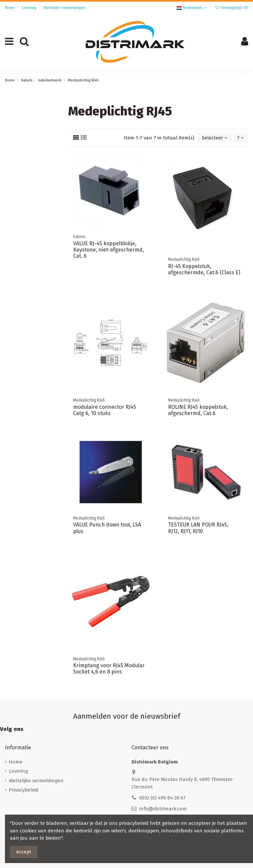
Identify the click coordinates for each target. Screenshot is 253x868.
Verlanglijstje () (232, 8)
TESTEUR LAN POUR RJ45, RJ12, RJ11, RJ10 (198, 528)
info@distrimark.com (163, 809)
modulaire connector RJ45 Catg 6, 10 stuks (105, 410)
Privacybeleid (24, 790)
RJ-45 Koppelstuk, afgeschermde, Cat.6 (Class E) (204, 269)
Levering (30, 8)
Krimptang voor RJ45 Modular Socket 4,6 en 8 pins (109, 669)
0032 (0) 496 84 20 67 (163, 798)
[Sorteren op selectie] (215, 138)
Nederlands (192, 8)
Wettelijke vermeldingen (64, 8)
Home (10, 8)
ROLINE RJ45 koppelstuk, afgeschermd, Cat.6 (198, 410)
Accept (24, 852)
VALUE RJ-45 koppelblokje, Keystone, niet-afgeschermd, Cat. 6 (109, 250)
